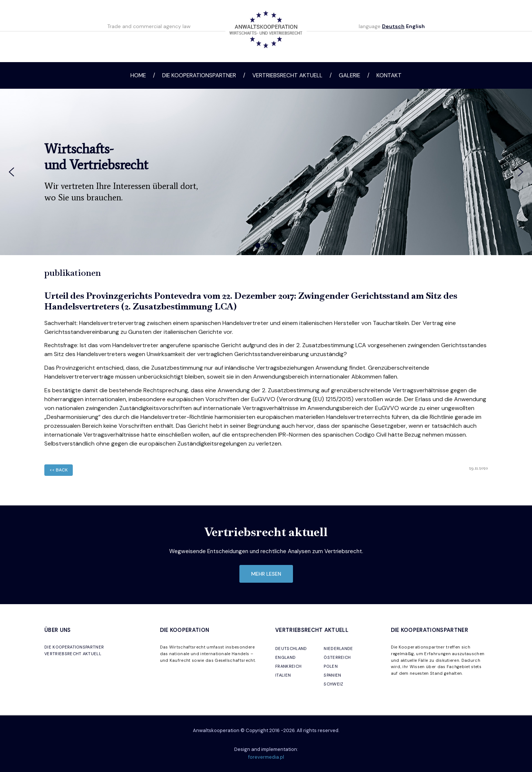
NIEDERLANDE (338, 649)
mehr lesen (266, 574)
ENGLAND (285, 657)
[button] (11, 172)
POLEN (331, 666)
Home (138, 75)
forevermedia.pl (266, 757)
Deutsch (393, 26)
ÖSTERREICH (337, 657)
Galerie (349, 75)
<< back (59, 470)
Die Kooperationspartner (199, 75)
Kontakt (389, 75)
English (415, 26)
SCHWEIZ (333, 684)
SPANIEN (332, 675)
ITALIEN (283, 675)
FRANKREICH (288, 666)
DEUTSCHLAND (291, 649)
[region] (266, 172)
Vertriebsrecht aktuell (287, 75)
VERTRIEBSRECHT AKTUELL (73, 654)
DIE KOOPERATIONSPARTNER (74, 647)
